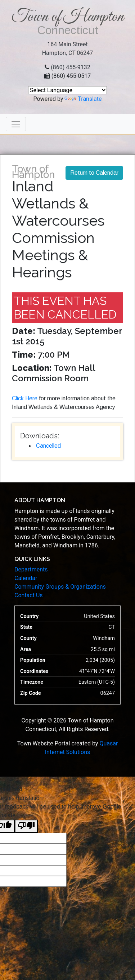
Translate (83, 99)
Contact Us (29, 595)
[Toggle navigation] (16, 124)
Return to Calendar (94, 173)
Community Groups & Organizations (60, 587)
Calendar (26, 578)
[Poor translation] (26, 826)
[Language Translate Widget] (67, 90)
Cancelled (48, 446)
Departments (31, 569)
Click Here (25, 398)
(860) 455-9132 (70, 67)
